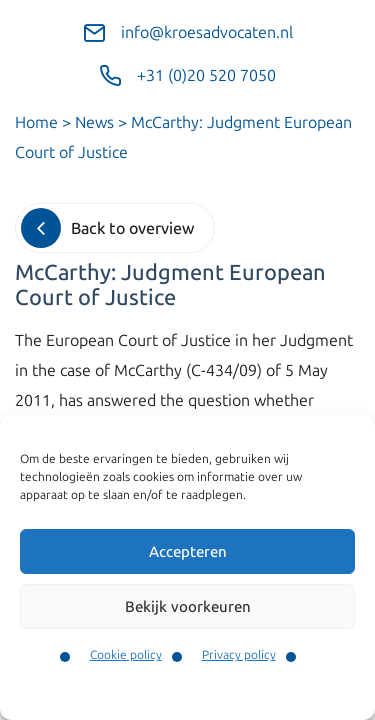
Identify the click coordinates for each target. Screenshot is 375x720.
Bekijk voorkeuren (188, 607)
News (94, 122)
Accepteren (188, 552)
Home (36, 122)
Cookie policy (126, 655)
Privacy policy (239, 655)
